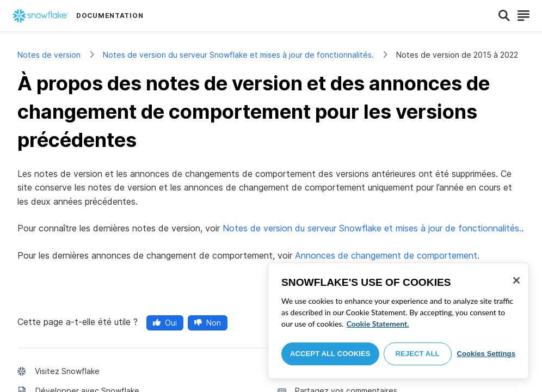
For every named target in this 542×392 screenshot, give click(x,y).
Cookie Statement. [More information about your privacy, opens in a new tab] (378, 324)
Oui (165, 323)
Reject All (418, 354)
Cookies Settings (486, 354)
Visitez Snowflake (67, 371)
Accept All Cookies (330, 354)
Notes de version (49, 55)
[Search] (504, 16)
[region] (398, 321)
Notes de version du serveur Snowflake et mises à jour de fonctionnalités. (238, 55)
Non (208, 323)
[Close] (516, 280)
